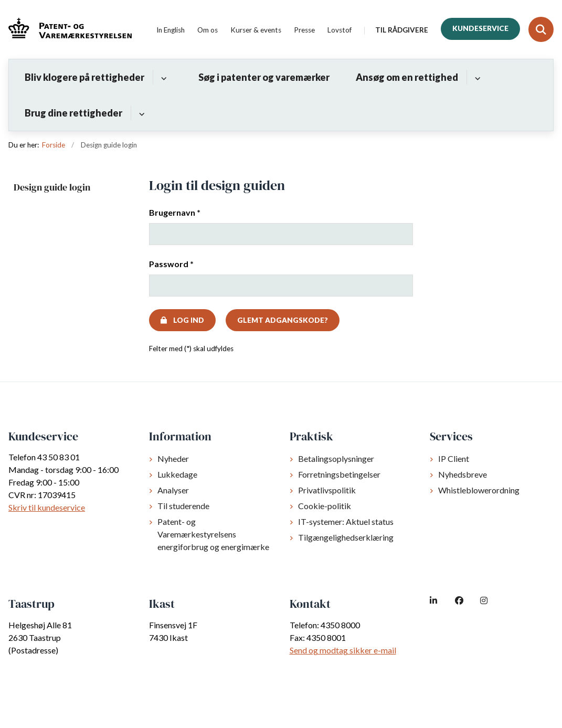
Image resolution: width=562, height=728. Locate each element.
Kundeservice (480, 28)
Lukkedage (177, 474)
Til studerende (183, 506)
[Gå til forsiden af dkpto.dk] (66, 30)
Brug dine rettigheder (73, 113)
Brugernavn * (175, 212)
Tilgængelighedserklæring (346, 537)
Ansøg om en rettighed (407, 77)
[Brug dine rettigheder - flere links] (140, 113)
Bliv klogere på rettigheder (84, 77)
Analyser (173, 490)
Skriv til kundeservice (47, 507)
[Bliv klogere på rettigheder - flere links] (162, 77)
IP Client (454, 458)
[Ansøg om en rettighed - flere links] (476, 77)
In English (171, 30)
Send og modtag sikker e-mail (343, 650)
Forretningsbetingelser (339, 474)
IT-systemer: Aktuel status (346, 521)
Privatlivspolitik (327, 490)
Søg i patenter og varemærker (264, 77)
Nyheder (173, 458)
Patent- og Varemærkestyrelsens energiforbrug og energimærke (213, 534)
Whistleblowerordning (479, 490)
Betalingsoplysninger (336, 458)
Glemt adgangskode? (283, 320)
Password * (171, 264)
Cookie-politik (325, 506)
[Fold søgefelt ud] (541, 29)
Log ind (189, 320)
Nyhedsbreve (463, 474)
